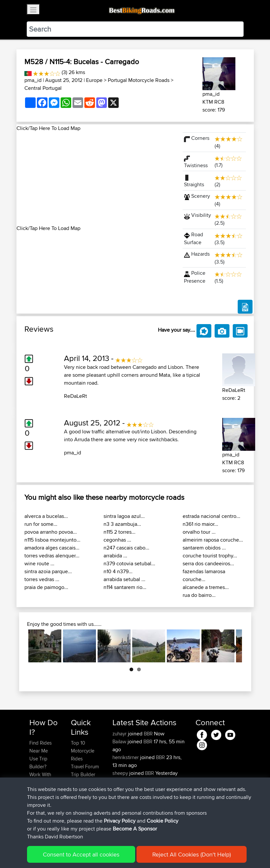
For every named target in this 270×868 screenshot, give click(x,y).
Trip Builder (83, 774)
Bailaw (120, 741)
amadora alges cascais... (52, 548)
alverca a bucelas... (46, 516)
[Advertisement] (96, 178)
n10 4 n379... (118, 571)
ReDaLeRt (75, 396)
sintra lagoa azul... (124, 516)
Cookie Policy (150, 853)
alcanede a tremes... (206, 587)
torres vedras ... (42, 579)
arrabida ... (115, 556)
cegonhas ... (117, 540)
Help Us (80, 798)
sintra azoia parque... (48, 571)
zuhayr (120, 734)
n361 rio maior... (200, 524)
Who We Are (84, 782)
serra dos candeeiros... (208, 563)
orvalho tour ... (199, 532)
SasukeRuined (128, 789)
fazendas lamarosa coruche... (204, 575)
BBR (148, 734)
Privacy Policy (118, 853)
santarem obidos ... (204, 548)
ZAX (118, 781)
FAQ (34, 822)
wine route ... (39, 563)
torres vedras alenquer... (52, 556)
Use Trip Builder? (38, 763)
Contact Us (83, 790)
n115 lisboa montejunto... (52, 540)
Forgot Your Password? (42, 794)
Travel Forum (85, 766)
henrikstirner (126, 757)
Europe (94, 80)
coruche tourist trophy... (210, 556)
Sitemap (91, 853)
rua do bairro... (199, 595)
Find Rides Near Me (41, 747)
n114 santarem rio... (125, 587)
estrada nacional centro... (211, 516)
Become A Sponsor (40, 810)
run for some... (41, 524)
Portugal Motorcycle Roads (139, 80)
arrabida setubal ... (124, 579)
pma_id (33, 80)
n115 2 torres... (120, 532)
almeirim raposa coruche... (213, 540)
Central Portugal (43, 88)
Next (232, 646)
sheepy (121, 773)
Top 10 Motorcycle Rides (83, 751)
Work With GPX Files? (41, 778)
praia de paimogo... (46, 587)
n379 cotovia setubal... (129, 563)
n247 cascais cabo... (126, 548)
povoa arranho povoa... (51, 532)
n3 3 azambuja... (122, 524)
